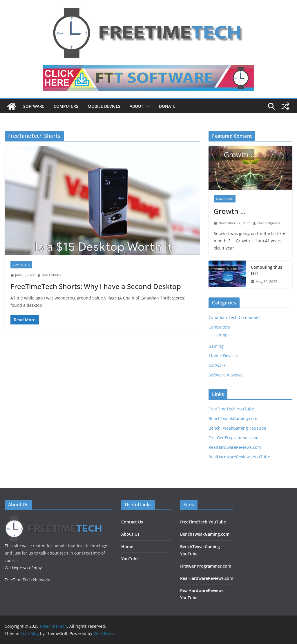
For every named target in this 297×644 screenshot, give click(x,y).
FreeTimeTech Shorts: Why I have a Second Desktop (96, 286)
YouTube (130, 559)
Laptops (222, 335)
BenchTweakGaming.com (233, 418)
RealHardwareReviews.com (235, 447)
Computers (66, 106)
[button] (146, 106)
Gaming (216, 346)
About (136, 106)
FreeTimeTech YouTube (231, 409)
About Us (130, 534)
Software (34, 106)
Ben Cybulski (52, 275)
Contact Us (132, 522)
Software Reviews (226, 375)
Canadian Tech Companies (234, 317)
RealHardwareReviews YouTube (239, 457)
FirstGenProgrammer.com (233, 438)
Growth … (230, 211)
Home (127, 547)
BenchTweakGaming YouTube (237, 428)
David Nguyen (269, 223)
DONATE (167, 106)
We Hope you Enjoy (23, 568)
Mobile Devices (104, 106)
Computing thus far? (267, 270)
